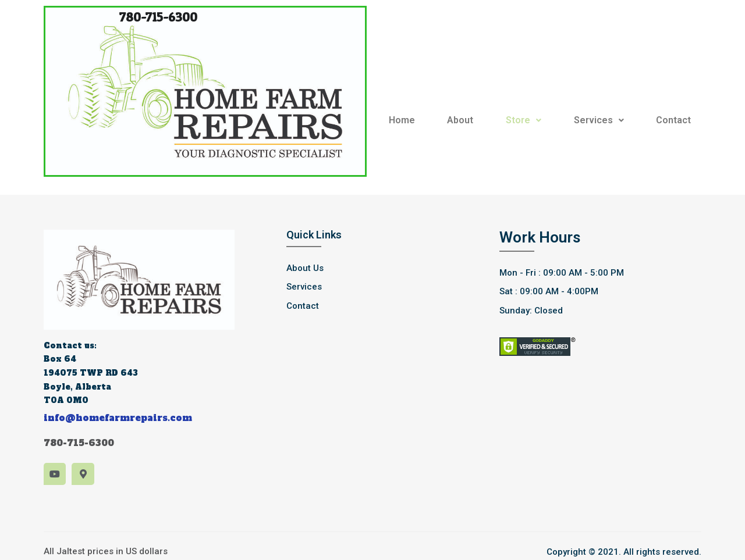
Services (599, 120)
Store (524, 120)
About (460, 120)
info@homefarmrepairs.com (118, 418)
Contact (673, 120)
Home (402, 120)
